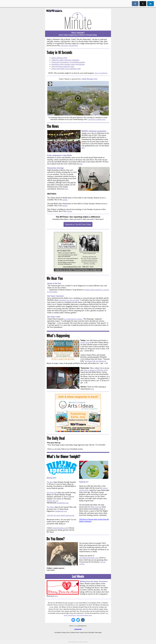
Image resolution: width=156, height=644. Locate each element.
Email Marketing (73, 642)
